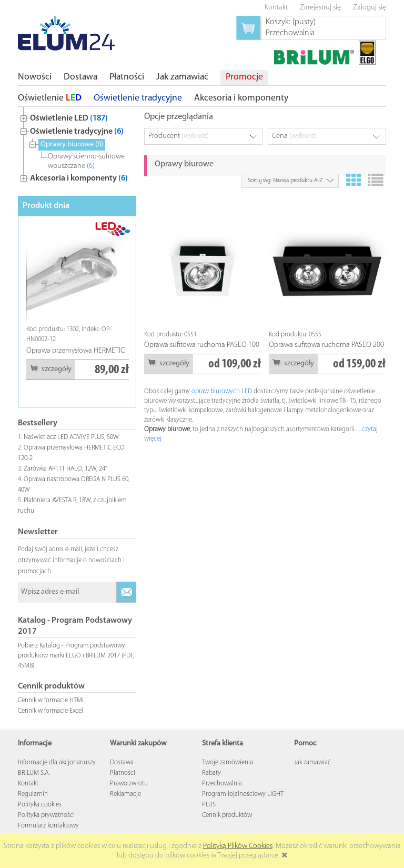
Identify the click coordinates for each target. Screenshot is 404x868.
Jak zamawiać (312, 762)
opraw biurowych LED (222, 391)
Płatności (123, 773)
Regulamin (33, 794)
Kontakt (28, 784)
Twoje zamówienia (228, 762)
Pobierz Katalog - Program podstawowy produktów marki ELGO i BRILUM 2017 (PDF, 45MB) (76, 656)
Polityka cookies (40, 805)
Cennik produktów (227, 815)
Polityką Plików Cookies (238, 846)
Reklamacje (125, 794)
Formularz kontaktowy (48, 826)
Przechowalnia (222, 784)
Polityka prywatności (46, 815)
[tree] (77, 146)
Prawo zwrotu (129, 784)
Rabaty (211, 773)
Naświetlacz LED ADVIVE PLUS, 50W (71, 437)
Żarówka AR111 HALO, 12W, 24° (65, 469)
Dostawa (122, 762)
